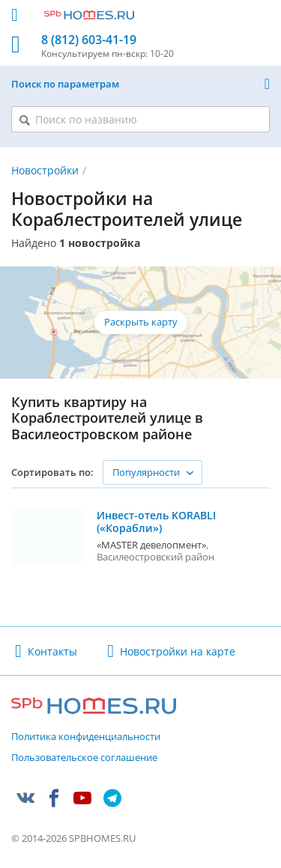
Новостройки (45, 170)
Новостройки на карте (178, 651)
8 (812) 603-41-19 (89, 40)
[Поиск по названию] (140, 119)
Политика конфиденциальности (86, 737)
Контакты (52, 651)
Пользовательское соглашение (84, 758)
